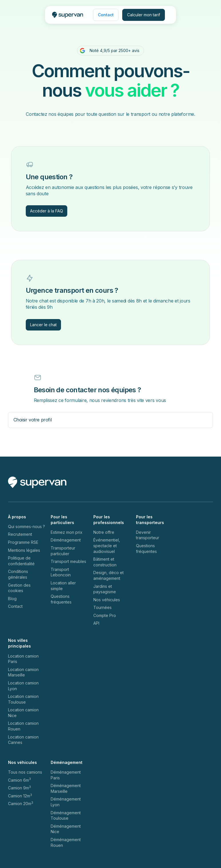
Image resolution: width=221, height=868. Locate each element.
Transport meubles (68, 561)
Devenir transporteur (148, 535)
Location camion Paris (23, 659)
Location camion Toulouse (23, 699)
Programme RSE (23, 542)
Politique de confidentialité (21, 561)
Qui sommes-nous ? (26, 526)
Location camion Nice (23, 713)
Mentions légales (24, 550)
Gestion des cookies (19, 588)
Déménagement (66, 540)
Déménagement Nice (66, 829)
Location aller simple (63, 586)
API (96, 623)
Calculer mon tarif (144, 15)
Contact (15, 606)
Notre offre (104, 532)
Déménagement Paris (66, 775)
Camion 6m (19, 780)
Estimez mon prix (67, 532)
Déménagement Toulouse (66, 816)
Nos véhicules (107, 600)
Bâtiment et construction (105, 562)
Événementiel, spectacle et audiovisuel (107, 546)
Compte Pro (105, 615)
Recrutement (20, 534)
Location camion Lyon (23, 686)
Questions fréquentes (61, 599)
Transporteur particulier (63, 551)
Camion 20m (21, 803)
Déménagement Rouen (66, 842)
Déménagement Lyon (66, 802)
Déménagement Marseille (66, 788)
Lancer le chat (43, 325)
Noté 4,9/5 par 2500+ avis (115, 50)
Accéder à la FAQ (47, 211)
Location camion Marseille (23, 672)
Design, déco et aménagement (108, 575)
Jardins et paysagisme (105, 589)
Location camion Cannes (23, 740)
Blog (12, 599)
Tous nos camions (25, 772)
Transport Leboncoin (61, 572)
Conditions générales (18, 574)
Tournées (102, 607)
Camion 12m (20, 796)
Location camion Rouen (23, 726)
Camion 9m (19, 788)
